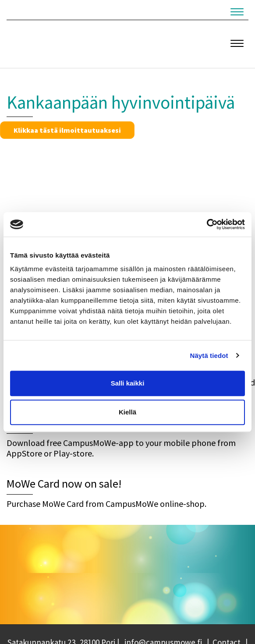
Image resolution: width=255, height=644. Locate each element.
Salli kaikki (128, 383)
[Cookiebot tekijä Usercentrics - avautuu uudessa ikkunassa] (207, 224)
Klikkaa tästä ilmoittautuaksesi (67, 130)
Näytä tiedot (209, 356)
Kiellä (127, 412)
